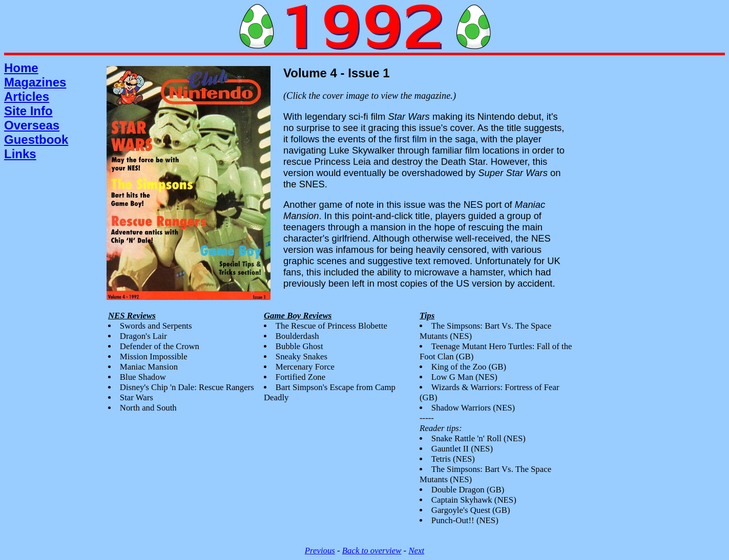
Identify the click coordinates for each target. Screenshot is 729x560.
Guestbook (36, 139)
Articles (27, 96)
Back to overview (372, 551)
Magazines (35, 82)
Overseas (32, 125)
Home (21, 68)
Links (20, 154)
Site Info (28, 111)
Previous (320, 551)
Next (416, 551)
